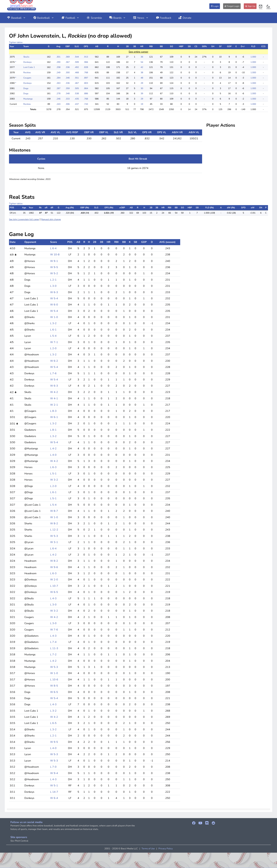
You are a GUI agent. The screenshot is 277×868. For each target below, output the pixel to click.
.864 (86, 88)
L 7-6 (53, 373)
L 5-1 (53, 474)
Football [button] (70, 18)
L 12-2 (54, 530)
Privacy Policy (166, 849)
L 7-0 (53, 767)
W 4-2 (54, 392)
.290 (58, 62)
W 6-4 (54, 798)
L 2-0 (53, 348)
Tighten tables (16, 42)
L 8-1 (53, 430)
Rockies (27, 72)
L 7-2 (53, 654)
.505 (77, 88)
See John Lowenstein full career (24, 219)
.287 (58, 88)
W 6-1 (54, 417)
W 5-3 (54, 536)
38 (142, 72)
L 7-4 (53, 642)
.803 (86, 83)
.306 (67, 104)
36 (142, 57)
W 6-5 (54, 592)
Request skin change (51, 219)
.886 (86, 93)
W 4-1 (54, 398)
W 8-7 (54, 511)
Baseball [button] (16, 18)
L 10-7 (54, 586)
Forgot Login (232, 6)
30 (142, 88)
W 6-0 (54, 305)
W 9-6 (54, 567)
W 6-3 (54, 292)
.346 (67, 78)
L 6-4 (53, 248)
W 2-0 (54, 579)
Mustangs (28, 99)
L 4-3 (53, 598)
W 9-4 (54, 773)
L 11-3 (54, 648)
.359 (67, 88)
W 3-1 (54, 542)
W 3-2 (54, 480)
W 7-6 (54, 630)
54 (142, 62)
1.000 (253, 57)
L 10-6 (54, 679)
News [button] (141, 18)
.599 (77, 62)
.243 (58, 104)
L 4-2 (53, 448)
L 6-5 (53, 723)
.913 (86, 57)
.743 (86, 104)
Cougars (27, 78)
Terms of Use (148, 849)
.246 (58, 99)
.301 (58, 57)
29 (142, 83)
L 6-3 (53, 467)
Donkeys (27, 62)
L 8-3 (53, 411)
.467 (77, 83)
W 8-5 (54, 686)
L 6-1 (53, 330)
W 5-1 (54, 785)
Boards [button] (117, 18)
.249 (58, 72)
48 (142, 78)
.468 (77, 72)
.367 (67, 62)
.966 (86, 62)
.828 (86, 67)
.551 (77, 78)
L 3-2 (53, 323)
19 (142, 104)
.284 (58, 78)
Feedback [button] (164, 18)
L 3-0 (53, 286)
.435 (77, 99)
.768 (86, 72)
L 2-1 (53, 280)
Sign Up (250, 6)
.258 (58, 67)
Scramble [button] (94, 18)
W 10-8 (55, 254)
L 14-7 (54, 792)
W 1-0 (54, 317)
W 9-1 (54, 261)
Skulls (26, 57)
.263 (58, 83)
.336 (67, 67)
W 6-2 (54, 361)
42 (142, 67)
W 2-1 (54, 405)
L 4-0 (53, 455)
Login (215, 6)
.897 (86, 78)
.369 (67, 57)
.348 (67, 93)
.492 (77, 67)
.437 (77, 104)
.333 (67, 99)
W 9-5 (54, 267)
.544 (77, 57)
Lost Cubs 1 (29, 67)
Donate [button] (185, 18)
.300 (67, 72)
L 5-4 (53, 336)
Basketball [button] (44, 18)
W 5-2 (54, 273)
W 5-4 (54, 298)
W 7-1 (54, 342)
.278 (58, 93)
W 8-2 (54, 523)
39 (142, 93)
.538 (77, 93)
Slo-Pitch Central (19, 841)
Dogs (26, 88)
